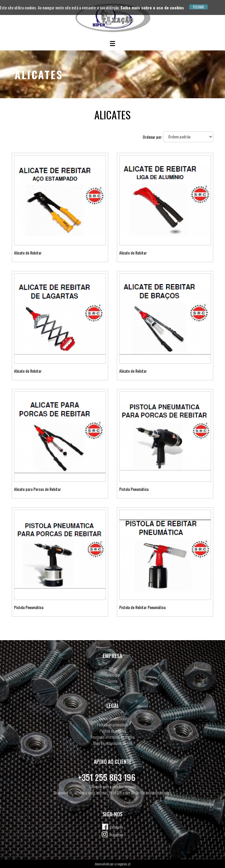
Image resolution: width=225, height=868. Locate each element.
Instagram (116, 834)
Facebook (117, 827)
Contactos (113, 687)
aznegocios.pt (122, 864)
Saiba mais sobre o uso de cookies (152, 7)
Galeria (113, 681)
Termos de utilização (113, 718)
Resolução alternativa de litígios (112, 737)
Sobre (112, 668)
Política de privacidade (112, 724)
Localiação (112, 675)
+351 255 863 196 (107, 777)
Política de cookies (113, 731)
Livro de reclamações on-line (113, 743)
